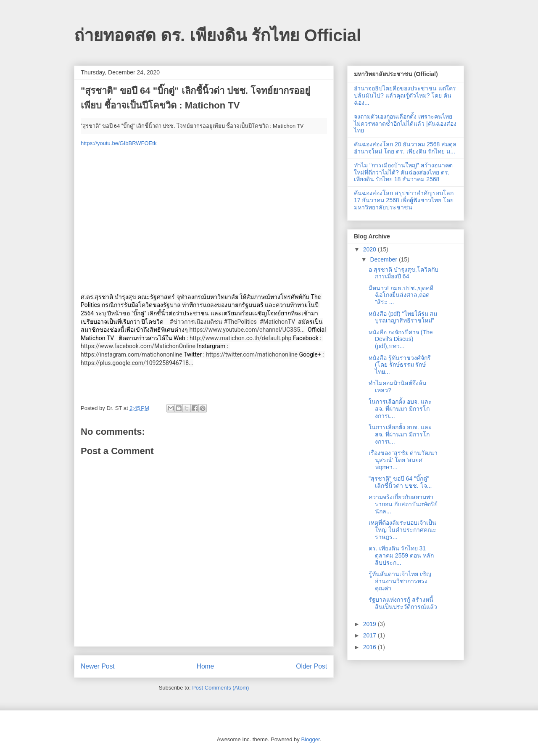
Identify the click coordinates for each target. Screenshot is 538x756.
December (384, 259)
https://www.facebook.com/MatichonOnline (138, 346)
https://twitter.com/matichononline (252, 354)
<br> (198, 219)
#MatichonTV (278, 322)
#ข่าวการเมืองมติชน (196, 322)
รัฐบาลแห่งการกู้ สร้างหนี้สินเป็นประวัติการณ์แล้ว (403, 603)
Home (206, 666)
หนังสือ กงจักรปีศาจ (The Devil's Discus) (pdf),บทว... (401, 339)
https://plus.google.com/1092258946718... (137, 363)
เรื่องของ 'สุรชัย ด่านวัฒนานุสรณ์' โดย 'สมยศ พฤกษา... (403, 460)
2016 (371, 647)
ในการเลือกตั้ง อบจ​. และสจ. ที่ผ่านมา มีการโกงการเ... (400, 409)
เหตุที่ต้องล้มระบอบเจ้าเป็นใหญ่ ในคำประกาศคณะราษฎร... (402, 530)
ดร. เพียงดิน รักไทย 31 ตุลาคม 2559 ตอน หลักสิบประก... (401, 555)
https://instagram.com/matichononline (132, 354)
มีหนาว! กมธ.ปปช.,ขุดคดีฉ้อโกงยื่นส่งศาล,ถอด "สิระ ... (401, 295)
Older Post (311, 666)
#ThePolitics (240, 322)
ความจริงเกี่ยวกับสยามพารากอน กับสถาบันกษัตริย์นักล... (403, 504)
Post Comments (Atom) (220, 688)
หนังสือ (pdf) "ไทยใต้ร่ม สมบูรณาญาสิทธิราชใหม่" (403, 317)
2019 (371, 624)
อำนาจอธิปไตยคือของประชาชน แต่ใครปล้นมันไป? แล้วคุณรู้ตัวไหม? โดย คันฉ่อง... (405, 95)
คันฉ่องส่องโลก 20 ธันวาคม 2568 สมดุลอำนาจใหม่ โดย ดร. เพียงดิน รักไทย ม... (405, 148)
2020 (371, 249)
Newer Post (98, 666)
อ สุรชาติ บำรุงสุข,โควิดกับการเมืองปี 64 (403, 273)
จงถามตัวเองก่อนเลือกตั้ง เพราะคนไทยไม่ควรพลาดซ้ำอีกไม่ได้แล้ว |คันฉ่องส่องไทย (405, 124)
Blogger (310, 739)
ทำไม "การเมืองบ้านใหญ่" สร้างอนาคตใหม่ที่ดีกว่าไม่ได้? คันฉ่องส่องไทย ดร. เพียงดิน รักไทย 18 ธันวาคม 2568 (403, 172)
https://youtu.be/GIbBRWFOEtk (119, 143)
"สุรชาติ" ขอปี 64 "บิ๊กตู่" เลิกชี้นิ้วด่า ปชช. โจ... (400, 482)
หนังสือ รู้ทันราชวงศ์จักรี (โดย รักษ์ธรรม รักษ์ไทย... (400, 365)
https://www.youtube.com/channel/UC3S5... (247, 330)
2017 (371, 635)
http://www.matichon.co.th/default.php (241, 338)
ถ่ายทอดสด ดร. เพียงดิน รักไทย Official (218, 35)
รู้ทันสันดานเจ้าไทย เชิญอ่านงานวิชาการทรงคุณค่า (400, 581)
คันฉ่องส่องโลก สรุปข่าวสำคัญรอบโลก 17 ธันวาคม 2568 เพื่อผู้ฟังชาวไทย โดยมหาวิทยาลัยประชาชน (404, 200)
